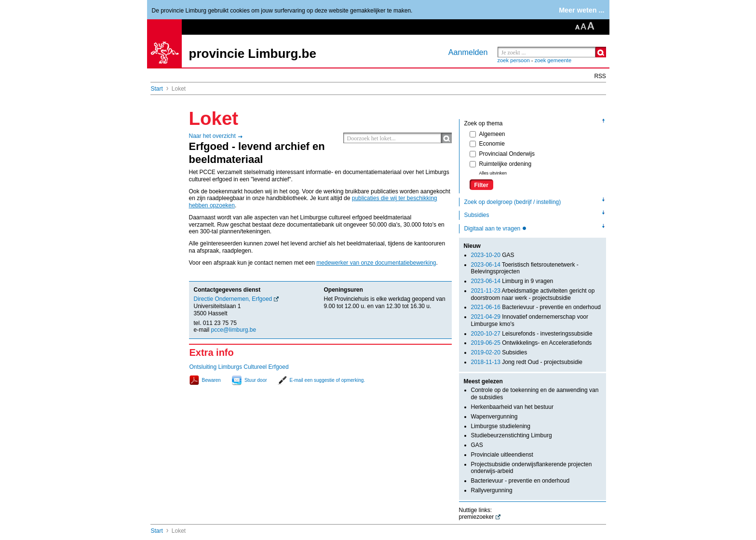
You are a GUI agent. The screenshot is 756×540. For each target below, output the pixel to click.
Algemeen (487, 134)
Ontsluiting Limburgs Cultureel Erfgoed (239, 367)
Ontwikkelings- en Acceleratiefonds (532, 343)
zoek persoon (514, 60)
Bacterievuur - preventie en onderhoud (536, 307)
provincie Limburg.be (253, 54)
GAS (493, 255)
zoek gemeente (553, 60)
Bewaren (211, 380)
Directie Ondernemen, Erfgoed (233, 299)
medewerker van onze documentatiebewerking (376, 263)
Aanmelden (468, 52)
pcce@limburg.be (234, 330)
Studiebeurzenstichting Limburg (512, 435)
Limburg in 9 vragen (512, 281)
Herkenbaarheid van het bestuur (512, 407)
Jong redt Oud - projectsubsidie (527, 362)
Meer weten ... (581, 10)
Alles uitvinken (493, 173)
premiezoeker (477, 517)
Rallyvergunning (492, 490)
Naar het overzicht (212, 136)
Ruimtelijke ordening (501, 164)
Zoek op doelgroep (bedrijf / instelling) (513, 202)
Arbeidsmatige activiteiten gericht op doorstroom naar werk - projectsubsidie (533, 294)
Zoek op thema (484, 123)
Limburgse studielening (501, 426)
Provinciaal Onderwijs (502, 154)
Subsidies (477, 215)
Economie (487, 144)
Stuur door (256, 380)
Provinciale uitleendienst (502, 455)
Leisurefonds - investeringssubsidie (532, 334)
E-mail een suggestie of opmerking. (328, 380)
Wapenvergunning (494, 417)
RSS (600, 76)
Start (157, 89)
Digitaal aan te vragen (493, 229)
